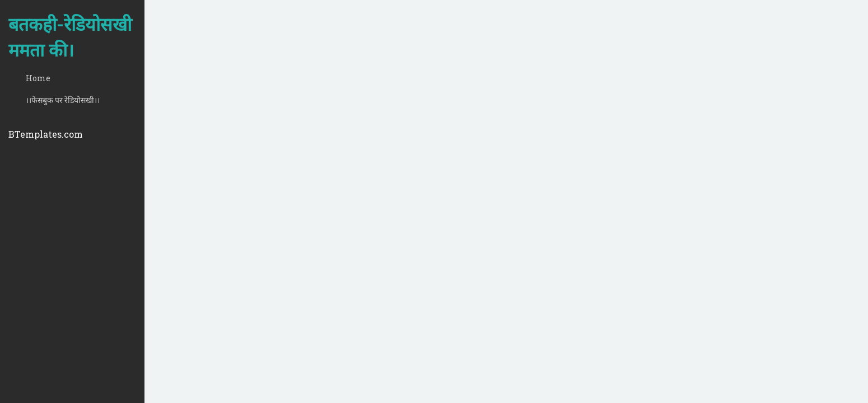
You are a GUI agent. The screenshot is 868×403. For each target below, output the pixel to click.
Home (38, 78)
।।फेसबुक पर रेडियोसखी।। (63, 100)
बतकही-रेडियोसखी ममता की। (70, 37)
